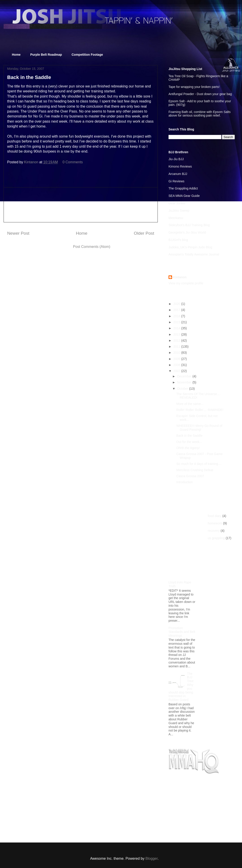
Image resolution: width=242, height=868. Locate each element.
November (185, 382)
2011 (177, 347)
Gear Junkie (177, 203)
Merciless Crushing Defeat (195, 470)
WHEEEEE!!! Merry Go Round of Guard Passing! (199, 428)
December (185, 376)
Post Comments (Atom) (92, 247)
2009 (177, 359)
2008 (177, 365)
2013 (177, 334)
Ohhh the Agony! (188, 448)
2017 (177, 310)
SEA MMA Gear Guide (184, 196)
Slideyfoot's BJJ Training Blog (189, 225)
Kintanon (180, 277)
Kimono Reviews (180, 166)
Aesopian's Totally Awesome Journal (194, 254)
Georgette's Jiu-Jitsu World (187, 232)
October (183, 389)
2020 (177, 304)
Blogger (151, 858)
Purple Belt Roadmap (46, 55)
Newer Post (18, 233)
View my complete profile (186, 283)
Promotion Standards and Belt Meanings (182, 632)
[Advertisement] (81, 205)
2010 (177, 353)
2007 (177, 371)
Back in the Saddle (189, 436)
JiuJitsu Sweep (179, 211)
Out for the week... (189, 442)
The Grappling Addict (183, 188)
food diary (215, 516)
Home (16, 55)
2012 (177, 340)
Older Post (144, 233)
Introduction (185, 482)
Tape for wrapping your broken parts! (194, 87)
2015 (177, 322)
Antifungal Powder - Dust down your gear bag (200, 94)
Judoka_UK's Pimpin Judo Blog (190, 247)
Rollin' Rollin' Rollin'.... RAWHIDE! (200, 410)
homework (215, 523)
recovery (214, 531)
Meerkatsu (176, 218)
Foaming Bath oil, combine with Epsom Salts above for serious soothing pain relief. (200, 114)
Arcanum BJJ (178, 174)
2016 (177, 316)
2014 (177, 328)
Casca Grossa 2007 (190, 476)
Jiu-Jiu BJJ (176, 159)
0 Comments (73, 162)
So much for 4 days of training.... (199, 464)
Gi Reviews (176, 181)
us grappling (216, 538)
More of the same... (190, 404)
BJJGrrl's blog (178, 240)
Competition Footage (87, 55)
